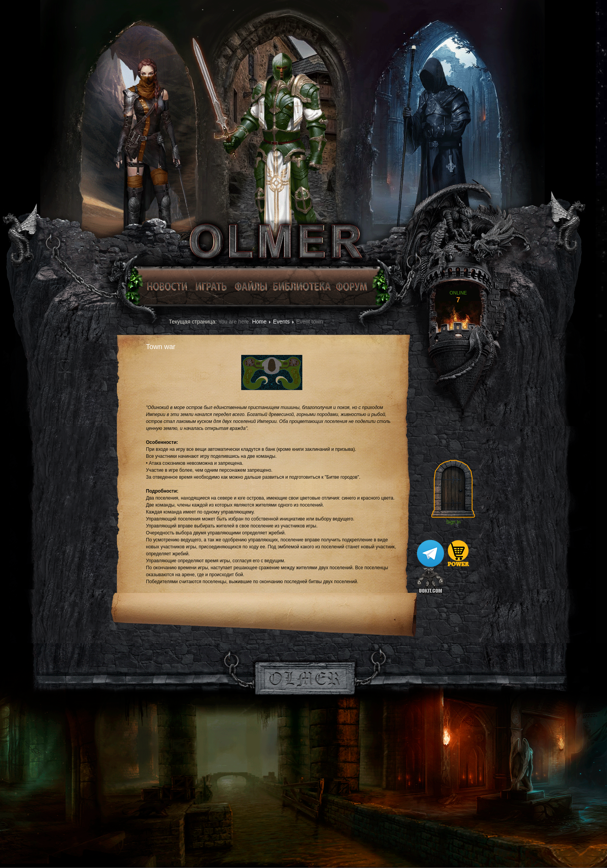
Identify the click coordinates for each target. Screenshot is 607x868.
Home (259, 322)
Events (281, 322)
